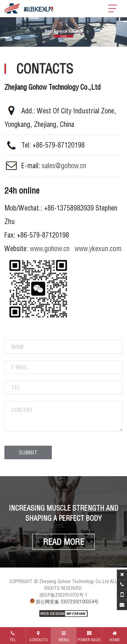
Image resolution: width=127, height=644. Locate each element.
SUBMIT (28, 452)
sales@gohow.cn (64, 166)
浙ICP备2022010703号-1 (63, 595)
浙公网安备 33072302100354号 (64, 602)
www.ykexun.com (98, 249)
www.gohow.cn (50, 249)
